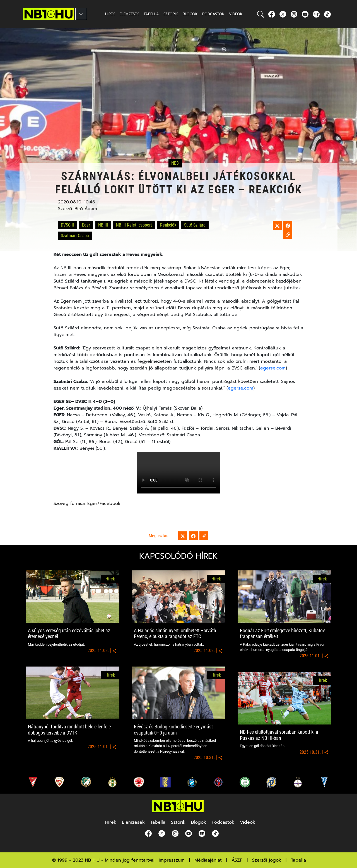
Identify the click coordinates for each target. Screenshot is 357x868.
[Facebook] (272, 14)
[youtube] (305, 14)
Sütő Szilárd (195, 225)
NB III (103, 225)
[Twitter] (283, 14)
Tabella (298, 860)
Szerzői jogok (267, 860)
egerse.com (273, 368)
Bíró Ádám (86, 209)
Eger (86, 225)
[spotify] (316, 14)
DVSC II (67, 225)
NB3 (175, 163)
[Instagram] (294, 14)
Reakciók (168, 225)
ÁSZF (237, 860)
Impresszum (172, 860)
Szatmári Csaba (75, 236)
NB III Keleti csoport (134, 225)
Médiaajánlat (208, 860)
